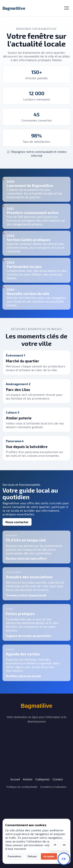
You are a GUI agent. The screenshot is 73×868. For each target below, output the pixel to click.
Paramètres (15, 856)
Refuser (32, 856)
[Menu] (67, 8)
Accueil (15, 779)
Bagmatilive (14, 8)
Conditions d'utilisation (53, 787)
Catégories (42, 779)
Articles (28, 779)
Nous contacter (17, 522)
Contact (58, 779)
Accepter (49, 856)
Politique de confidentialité (22, 787)
